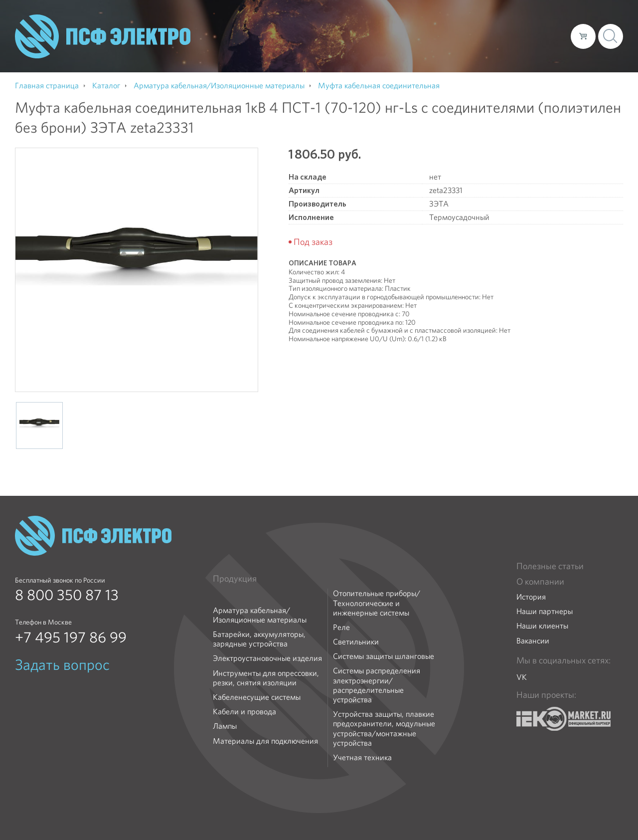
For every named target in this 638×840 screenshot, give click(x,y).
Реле (341, 627)
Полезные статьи (550, 566)
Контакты (545, 36)
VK (522, 677)
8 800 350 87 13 (67, 595)
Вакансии (533, 641)
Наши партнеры (545, 611)
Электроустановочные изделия (267, 658)
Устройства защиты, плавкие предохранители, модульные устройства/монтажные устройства (384, 729)
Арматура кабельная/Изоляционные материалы (260, 615)
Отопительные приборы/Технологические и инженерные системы (377, 603)
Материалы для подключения (265, 741)
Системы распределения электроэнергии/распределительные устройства (377, 685)
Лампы (225, 726)
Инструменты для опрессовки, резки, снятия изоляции (266, 678)
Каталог (420, 36)
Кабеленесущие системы (257, 697)
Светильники (356, 642)
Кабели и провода (244, 712)
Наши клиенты (542, 626)
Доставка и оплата (481, 36)
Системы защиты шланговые (384, 656)
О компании (373, 36)
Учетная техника (362, 757)
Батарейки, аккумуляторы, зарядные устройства (259, 639)
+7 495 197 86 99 (71, 637)
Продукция (235, 579)
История (531, 597)
